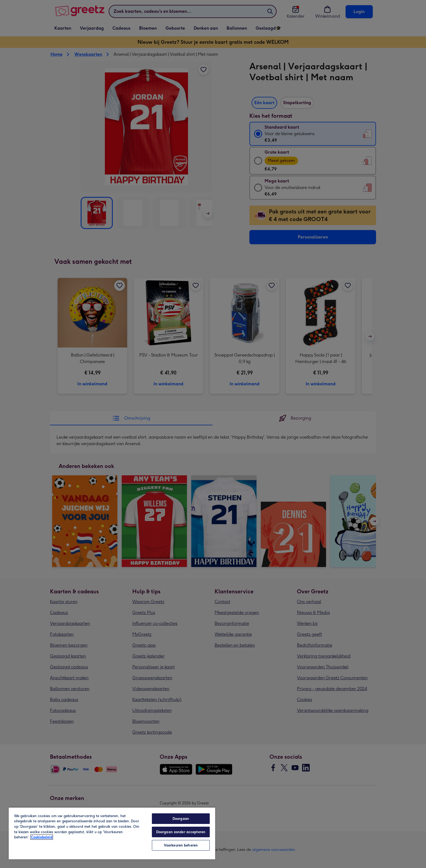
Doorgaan (181, 819)
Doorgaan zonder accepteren (181, 832)
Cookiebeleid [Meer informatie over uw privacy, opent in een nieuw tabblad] (42, 837)
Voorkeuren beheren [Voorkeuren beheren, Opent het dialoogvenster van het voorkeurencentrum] (181, 845)
